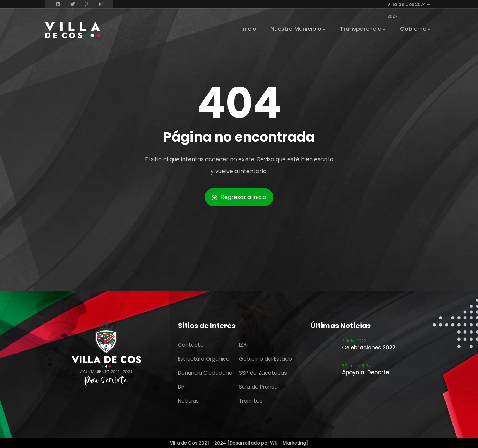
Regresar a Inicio (239, 197)
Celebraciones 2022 (369, 347)
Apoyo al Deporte (365, 372)
